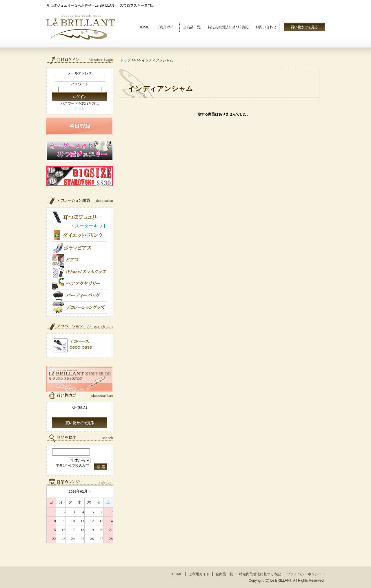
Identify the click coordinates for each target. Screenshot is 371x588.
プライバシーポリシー (304, 574)
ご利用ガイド (199, 574)
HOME (177, 574)
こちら (80, 109)
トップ (126, 60)
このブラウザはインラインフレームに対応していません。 (80, 514)
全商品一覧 (224, 574)
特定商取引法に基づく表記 (260, 574)
